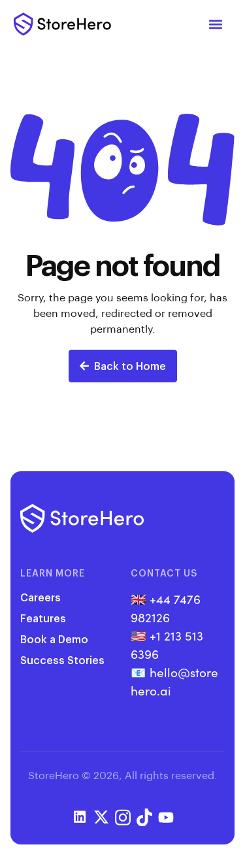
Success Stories (62, 660)
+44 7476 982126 (166, 608)
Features (43, 618)
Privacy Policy (123, 791)
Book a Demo (54, 639)
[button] (216, 25)
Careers (41, 597)
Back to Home (123, 366)
